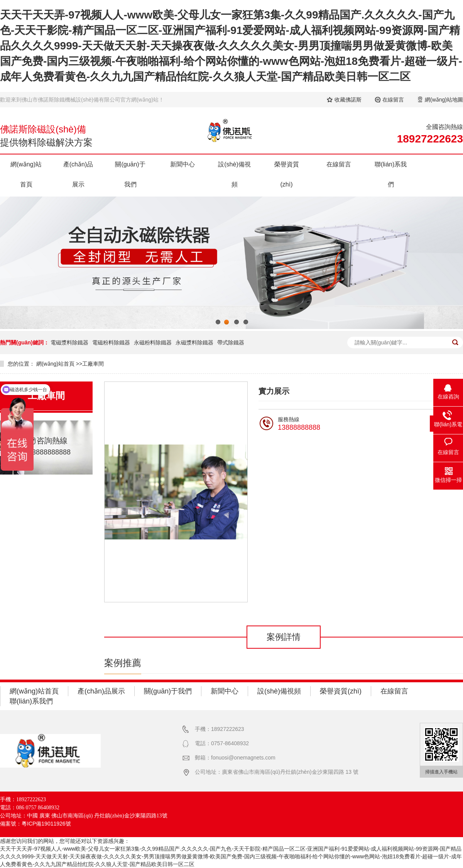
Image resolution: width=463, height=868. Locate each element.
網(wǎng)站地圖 (444, 100)
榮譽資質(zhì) (287, 174)
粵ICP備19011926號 (46, 824)
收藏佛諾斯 (348, 100)
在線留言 (393, 100)
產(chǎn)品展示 (78, 174)
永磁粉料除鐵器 (153, 342)
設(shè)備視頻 (234, 174)
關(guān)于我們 (130, 174)
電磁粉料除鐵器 (111, 342)
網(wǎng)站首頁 (26, 174)
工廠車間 (93, 364)
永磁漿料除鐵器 (194, 342)
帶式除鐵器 (231, 342)
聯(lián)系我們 (391, 174)
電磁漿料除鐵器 (69, 342)
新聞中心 (182, 164)
